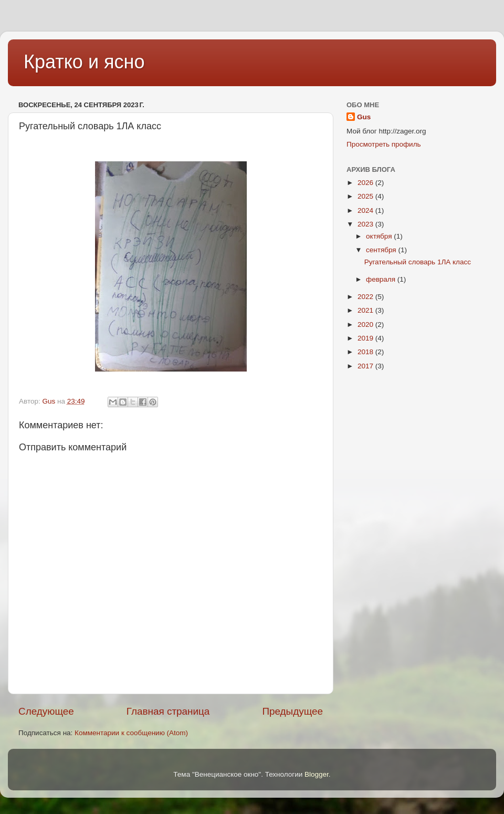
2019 (366, 338)
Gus (364, 117)
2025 (366, 196)
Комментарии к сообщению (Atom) (131, 733)
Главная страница (168, 711)
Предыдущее (292, 711)
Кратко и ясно (84, 62)
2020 (366, 324)
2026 (366, 183)
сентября (382, 250)
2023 (366, 224)
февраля (382, 279)
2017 (366, 366)
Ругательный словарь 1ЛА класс (418, 262)
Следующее (46, 711)
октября (380, 236)
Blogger (317, 774)
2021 (366, 310)
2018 (366, 352)
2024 (366, 210)
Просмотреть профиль (384, 144)
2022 (366, 297)
